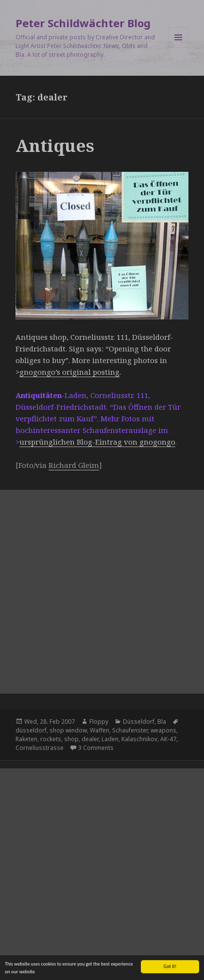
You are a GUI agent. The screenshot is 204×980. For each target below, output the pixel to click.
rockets (51, 739)
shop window (68, 730)
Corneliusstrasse (40, 748)
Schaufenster (130, 730)
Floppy (99, 722)
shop (71, 739)
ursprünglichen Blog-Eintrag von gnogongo (97, 442)
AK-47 (168, 739)
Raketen (26, 739)
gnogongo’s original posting (69, 372)
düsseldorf (31, 730)
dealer (90, 739)
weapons (163, 730)
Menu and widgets (178, 47)
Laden (110, 739)
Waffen (100, 730)
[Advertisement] (102, 592)
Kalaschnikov (139, 739)
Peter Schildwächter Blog (83, 23)
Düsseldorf (139, 722)
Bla (162, 722)
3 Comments (96, 748)
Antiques (55, 145)
